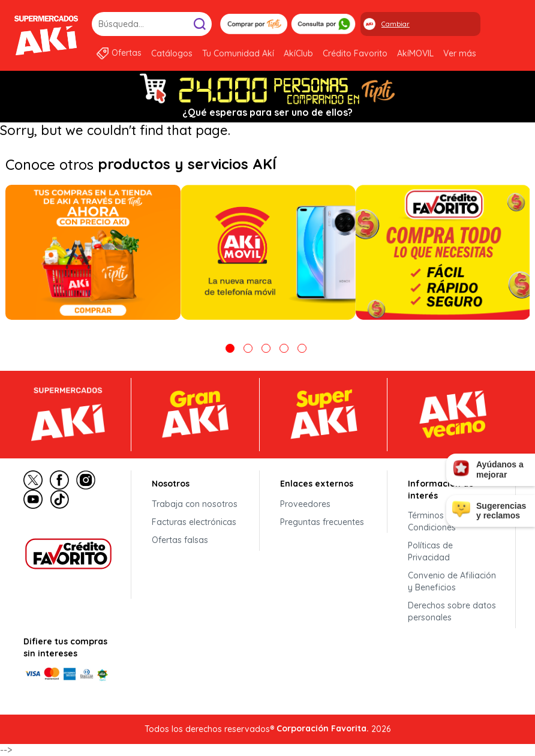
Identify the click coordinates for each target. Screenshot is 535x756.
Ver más (460, 53)
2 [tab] (248, 348)
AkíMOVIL (415, 53)
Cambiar (396, 24)
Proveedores (305, 504)
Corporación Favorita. (323, 728)
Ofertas (127, 53)
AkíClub (298, 53)
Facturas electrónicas (194, 522)
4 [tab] (284, 348)
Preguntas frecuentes (322, 522)
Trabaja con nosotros (195, 504)
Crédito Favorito (355, 53)
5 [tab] (302, 348)
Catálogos (172, 53)
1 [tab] (230, 348)
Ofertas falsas (180, 540)
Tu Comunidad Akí (238, 53)
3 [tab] (266, 348)
